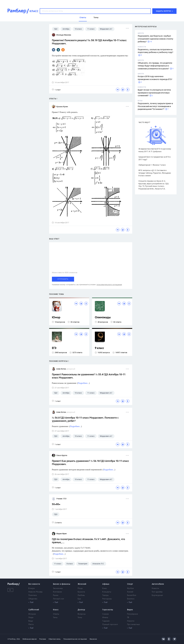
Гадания (106, 621)
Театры (105, 595)
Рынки (56, 595)
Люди (31, 618)
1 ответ (56, 90)
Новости (155, 588)
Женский (82, 584)
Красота (81, 592)
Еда (79, 599)
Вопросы (82, 614)
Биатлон (131, 599)
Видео (130, 610)
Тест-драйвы (157, 592)
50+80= (56, 504)
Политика (33, 595)
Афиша (106, 584)
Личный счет (58, 599)
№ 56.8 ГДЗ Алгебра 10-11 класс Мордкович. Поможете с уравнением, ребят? (85, 419)
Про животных (134, 625)
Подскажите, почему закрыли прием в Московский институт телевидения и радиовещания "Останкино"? (155, 106)
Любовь (81, 595)
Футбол (130, 588)
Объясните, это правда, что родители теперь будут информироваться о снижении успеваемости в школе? (155, 66)
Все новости (34, 584)
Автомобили (158, 584)
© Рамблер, (12, 639)
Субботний (34, 610)
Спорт (130, 584)
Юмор (56, 318)
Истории (32, 614)
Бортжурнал (157, 595)
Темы (55, 618)
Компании (57, 592)
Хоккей (130, 592)
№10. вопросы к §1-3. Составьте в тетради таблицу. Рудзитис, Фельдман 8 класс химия (155, 173)
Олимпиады (103, 318)
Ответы (56, 614)
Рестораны (107, 599)
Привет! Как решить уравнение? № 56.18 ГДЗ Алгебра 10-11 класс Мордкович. (90, 463)
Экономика (58, 588)
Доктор (81, 610)
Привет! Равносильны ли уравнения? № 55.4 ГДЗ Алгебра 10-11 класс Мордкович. (89, 376)
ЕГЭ (54, 348)
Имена (105, 618)
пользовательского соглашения (109, 285)
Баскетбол (132, 595)
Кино (105, 588)
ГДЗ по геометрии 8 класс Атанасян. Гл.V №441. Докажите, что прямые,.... (88, 541)
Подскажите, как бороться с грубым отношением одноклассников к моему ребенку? (155, 39)
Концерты (107, 592)
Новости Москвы (36, 592)
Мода (80, 588)
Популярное (132, 614)
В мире (32, 588)
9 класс (99, 348)
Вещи (31, 621)
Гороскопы (108, 610)
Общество (33, 599)
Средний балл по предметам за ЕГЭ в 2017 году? (154, 158)
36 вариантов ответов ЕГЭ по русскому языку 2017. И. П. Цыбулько (155, 150)
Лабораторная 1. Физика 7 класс (152, 165)
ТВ (128, 618)
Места (31, 625)
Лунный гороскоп (110, 625)
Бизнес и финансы (62, 584)
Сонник (105, 614)
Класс (56, 610)
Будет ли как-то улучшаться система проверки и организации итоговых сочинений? (154, 93)
